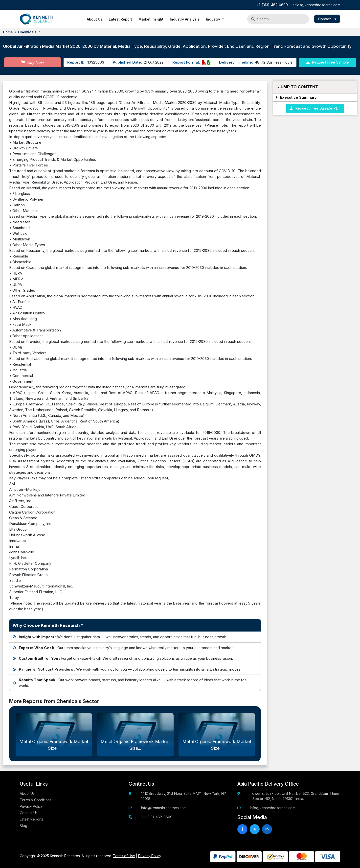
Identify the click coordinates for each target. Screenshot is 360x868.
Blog (23, 826)
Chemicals (27, 32)
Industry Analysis (185, 19)
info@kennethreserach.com (164, 808)
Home (8, 32)
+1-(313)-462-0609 (272, 5)
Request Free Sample (327, 62)
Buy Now (32, 62)
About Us (95, 19)
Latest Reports (32, 819)
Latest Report (120, 19)
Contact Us (327, 19)
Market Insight (151, 19)
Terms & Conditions (36, 800)
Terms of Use (124, 856)
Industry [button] (214, 19)
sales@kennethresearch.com (316, 5)
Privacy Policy (31, 806)
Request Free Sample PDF (315, 108)
